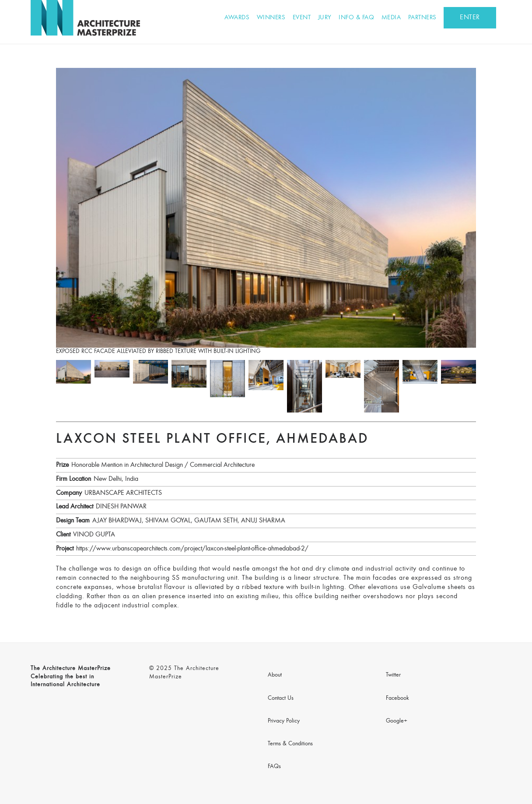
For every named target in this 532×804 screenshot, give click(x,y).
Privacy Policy (284, 721)
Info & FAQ (356, 18)
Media (391, 18)
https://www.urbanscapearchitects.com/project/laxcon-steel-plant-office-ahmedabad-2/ (192, 549)
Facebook (397, 698)
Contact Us (281, 698)
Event (302, 18)
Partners (422, 18)
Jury (325, 18)
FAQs (274, 767)
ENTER (470, 18)
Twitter (393, 675)
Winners (271, 18)
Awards (237, 18)
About (275, 675)
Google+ (397, 721)
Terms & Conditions (290, 744)
